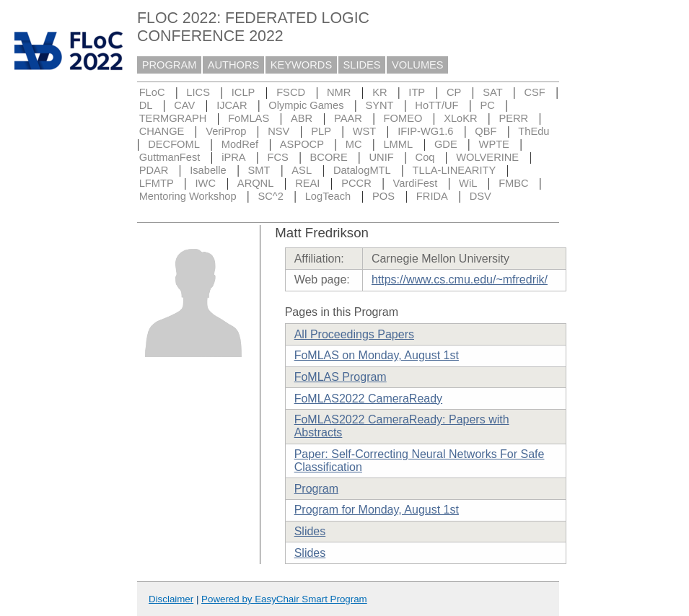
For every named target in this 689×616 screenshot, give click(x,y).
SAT (492, 92)
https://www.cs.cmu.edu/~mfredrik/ (460, 280)
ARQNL (256, 183)
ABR (302, 118)
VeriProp (226, 131)
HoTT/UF (436, 105)
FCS (277, 157)
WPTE (494, 144)
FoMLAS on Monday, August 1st (377, 355)
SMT (259, 170)
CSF (534, 92)
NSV (278, 131)
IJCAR (232, 105)
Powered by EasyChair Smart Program (284, 599)
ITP (417, 92)
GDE (446, 144)
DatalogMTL (362, 170)
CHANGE (162, 131)
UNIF (382, 157)
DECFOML (174, 144)
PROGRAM (170, 65)
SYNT (379, 105)
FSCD (291, 92)
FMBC (514, 183)
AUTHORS (234, 65)
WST (365, 131)
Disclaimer (171, 599)
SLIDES (362, 65)
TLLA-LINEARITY (455, 170)
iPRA (233, 157)
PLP (321, 131)
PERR (513, 118)
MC (354, 144)
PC (487, 105)
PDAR (154, 170)
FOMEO (403, 118)
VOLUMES (418, 65)
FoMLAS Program (341, 377)
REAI (307, 183)
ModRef (240, 144)
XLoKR (460, 118)
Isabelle (208, 170)
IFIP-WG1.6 (425, 131)
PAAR (348, 118)
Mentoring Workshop (188, 196)
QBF (486, 131)
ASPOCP (302, 144)
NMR (339, 92)
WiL (468, 183)
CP (454, 92)
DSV (480, 196)
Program (316, 489)
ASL (302, 170)
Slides (310, 531)
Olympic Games (306, 105)
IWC (206, 183)
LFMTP (157, 183)
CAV (184, 105)
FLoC (152, 92)
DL (146, 105)
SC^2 (270, 196)
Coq (425, 157)
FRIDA (432, 196)
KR (379, 92)
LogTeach (328, 196)
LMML (398, 144)
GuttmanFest (170, 157)
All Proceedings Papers (354, 334)
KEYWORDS (302, 65)
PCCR (356, 183)
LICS (198, 92)
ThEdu (534, 131)
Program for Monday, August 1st (377, 510)
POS (383, 196)
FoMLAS (249, 118)
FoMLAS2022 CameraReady (368, 399)
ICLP (243, 92)
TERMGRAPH (173, 118)
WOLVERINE (487, 157)
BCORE (329, 157)
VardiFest (416, 183)
